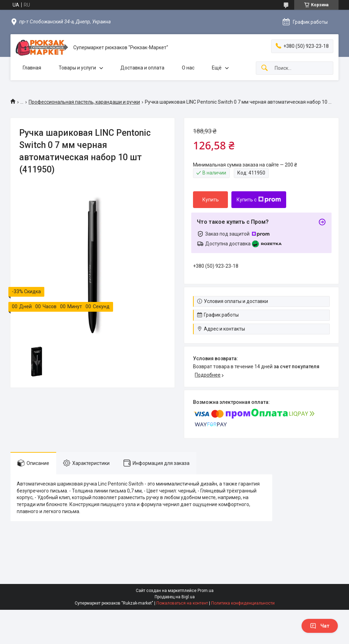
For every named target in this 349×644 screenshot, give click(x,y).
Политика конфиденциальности (243, 603)
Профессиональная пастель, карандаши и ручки (84, 102)
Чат (320, 626)
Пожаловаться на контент (182, 603)
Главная (32, 68)
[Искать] (265, 68)
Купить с (259, 200)
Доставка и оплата (142, 68)
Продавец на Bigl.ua (175, 597)
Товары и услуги (77, 68)
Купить (211, 200)
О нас (188, 68)
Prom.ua (206, 591)
